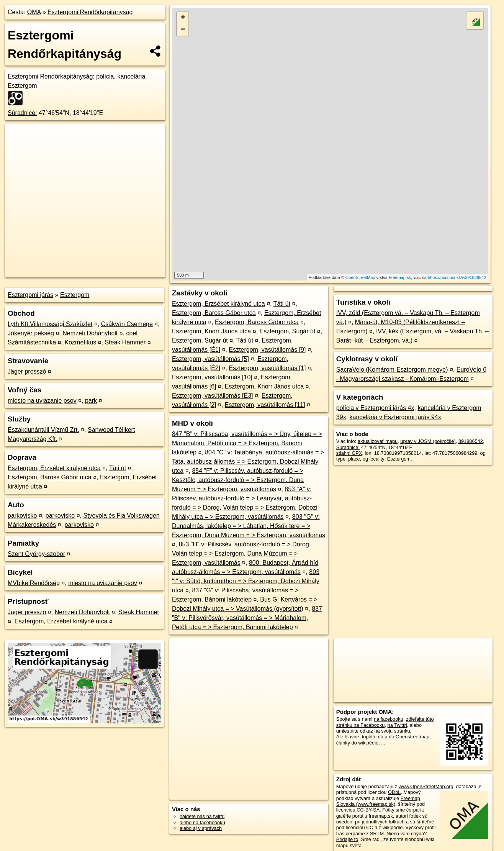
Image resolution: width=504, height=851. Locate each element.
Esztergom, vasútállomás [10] (212, 377)
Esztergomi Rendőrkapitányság (90, 12)
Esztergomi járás (30, 295)
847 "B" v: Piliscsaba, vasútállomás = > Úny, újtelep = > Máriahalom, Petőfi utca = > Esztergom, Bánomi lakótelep (247, 443)
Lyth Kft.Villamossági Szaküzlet (50, 324)
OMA (34, 12)
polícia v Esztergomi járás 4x (375, 408)
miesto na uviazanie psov (42, 401)
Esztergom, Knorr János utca (211, 331)
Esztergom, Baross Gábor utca (50, 477)
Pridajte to (347, 839)
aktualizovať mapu (378, 441)
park (91, 401)
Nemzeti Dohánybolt (90, 333)
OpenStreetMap (360, 277)
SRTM (377, 834)
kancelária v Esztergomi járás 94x (395, 417)
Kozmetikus (81, 342)
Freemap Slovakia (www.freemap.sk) (378, 801)
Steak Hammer (125, 342)
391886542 (471, 441)
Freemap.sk (400, 277)
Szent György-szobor (36, 554)
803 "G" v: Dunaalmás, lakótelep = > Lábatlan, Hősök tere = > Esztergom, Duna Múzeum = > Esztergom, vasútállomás (249, 526)
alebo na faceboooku (202, 822)
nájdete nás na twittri (202, 816)
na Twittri (397, 725)
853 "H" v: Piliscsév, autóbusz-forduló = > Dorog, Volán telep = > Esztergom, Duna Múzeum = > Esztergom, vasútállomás (241, 553)
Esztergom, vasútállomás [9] (267, 350)
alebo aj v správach (201, 828)
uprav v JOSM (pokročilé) (428, 441)
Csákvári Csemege (127, 324)
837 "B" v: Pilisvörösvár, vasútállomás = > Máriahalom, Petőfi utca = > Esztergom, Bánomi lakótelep (247, 618)
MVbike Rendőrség (34, 583)
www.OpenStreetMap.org (426, 786)
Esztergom (75, 295)
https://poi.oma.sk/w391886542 (457, 277)
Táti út (118, 468)
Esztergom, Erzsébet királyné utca (54, 468)
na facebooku (389, 719)
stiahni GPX (349, 453)
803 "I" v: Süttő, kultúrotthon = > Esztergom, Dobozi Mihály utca (246, 581)
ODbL (394, 792)
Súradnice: (22, 113)
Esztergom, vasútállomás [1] (267, 368)
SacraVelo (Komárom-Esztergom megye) (392, 370)
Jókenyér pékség (31, 333)
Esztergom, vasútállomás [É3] (213, 396)
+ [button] (183, 18)
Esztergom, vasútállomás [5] (210, 359)
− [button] (183, 30)
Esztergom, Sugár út (287, 331)
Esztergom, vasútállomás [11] (265, 405)
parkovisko (22, 516)
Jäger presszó (27, 371)
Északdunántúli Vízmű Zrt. (43, 430)
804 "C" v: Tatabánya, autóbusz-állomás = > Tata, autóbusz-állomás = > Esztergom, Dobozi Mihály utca (248, 462)
